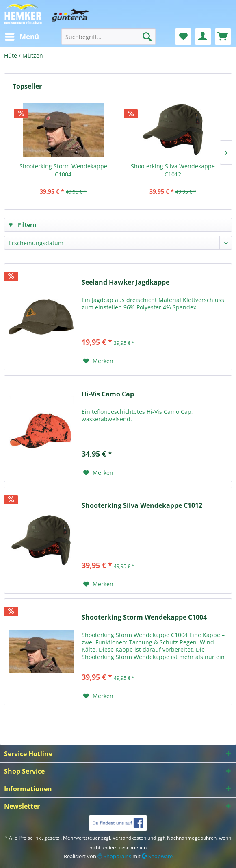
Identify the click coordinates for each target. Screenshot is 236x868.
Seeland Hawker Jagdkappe (126, 282)
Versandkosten (129, 838)
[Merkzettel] (183, 37)
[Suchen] (147, 37)
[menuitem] (22, 37)
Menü (22, 36)
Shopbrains (114, 856)
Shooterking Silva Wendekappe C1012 (173, 170)
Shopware (157, 856)
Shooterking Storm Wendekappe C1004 (63, 170)
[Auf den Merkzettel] (98, 361)
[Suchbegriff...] (108, 37)
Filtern (22, 225)
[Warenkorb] (223, 37)
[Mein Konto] (203, 37)
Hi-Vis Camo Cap (108, 394)
